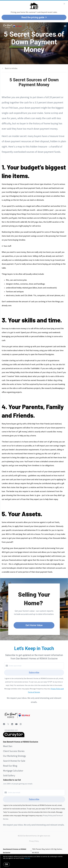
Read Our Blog (10, 766)
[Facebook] (4, 724)
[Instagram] (21, 724)
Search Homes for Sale (14, 761)
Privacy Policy (34, 841)
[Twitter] (8, 724)
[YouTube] (16, 724)
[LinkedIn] (12, 724)
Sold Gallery (9, 775)
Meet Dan (8, 746)
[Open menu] (65, 26)
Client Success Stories (14, 751)
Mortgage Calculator (13, 771)
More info (27, 858)
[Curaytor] (14, 737)
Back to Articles (11, 68)
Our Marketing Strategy (14, 756)
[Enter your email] (36, 666)
